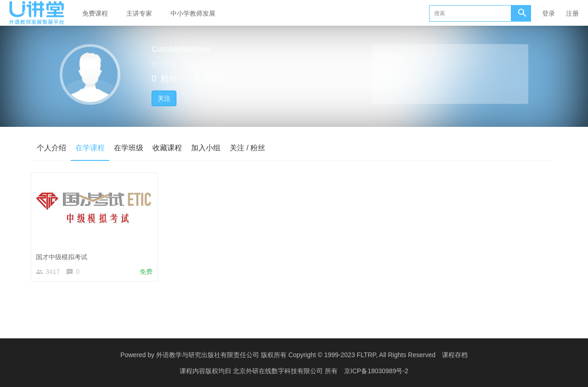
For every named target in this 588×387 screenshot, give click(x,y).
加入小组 (206, 148)
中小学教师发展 (193, 13)
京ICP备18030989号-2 (376, 371)
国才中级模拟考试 (64, 255)
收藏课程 (167, 148)
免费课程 (95, 13)
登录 (548, 13)
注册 (572, 13)
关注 (164, 98)
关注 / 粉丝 (247, 148)
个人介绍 (51, 148)
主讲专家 (139, 13)
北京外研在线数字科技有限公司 (279, 371)
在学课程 (90, 148)
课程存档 (455, 355)
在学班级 (129, 148)
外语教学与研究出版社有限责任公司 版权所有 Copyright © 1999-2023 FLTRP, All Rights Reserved (296, 355)
